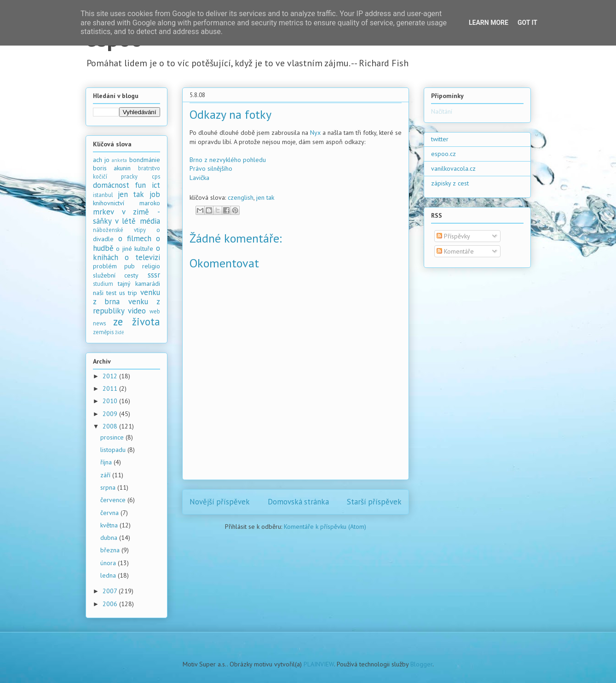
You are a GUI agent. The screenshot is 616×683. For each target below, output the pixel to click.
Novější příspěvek (220, 502)
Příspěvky (453, 236)
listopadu (114, 450)
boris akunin (112, 168)
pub (130, 266)
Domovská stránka (298, 502)
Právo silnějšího (211, 168)
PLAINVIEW (319, 664)
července (114, 500)
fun (140, 185)
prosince (113, 437)
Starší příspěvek (374, 502)
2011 (111, 388)
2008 (111, 426)
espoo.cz (443, 154)
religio (151, 266)
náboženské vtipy (119, 230)
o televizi (142, 257)
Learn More (489, 23)
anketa (119, 160)
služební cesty (116, 275)
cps (156, 176)
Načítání (442, 111)
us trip (128, 293)
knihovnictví (109, 203)
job (155, 194)
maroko (150, 203)
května (110, 525)
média (150, 221)
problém (105, 266)
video (137, 311)
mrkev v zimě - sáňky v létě (127, 216)
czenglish (241, 197)
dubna (110, 538)
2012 (111, 376)
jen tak (265, 197)
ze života (137, 321)
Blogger (421, 664)
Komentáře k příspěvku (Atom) (325, 527)
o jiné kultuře (135, 249)
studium (103, 284)
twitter (440, 139)
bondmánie (145, 160)
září (106, 475)
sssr (154, 275)
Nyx (315, 133)
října (107, 462)
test (111, 293)
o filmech (135, 238)
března (111, 550)
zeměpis (103, 332)
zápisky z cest (450, 183)
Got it (527, 23)
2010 (111, 401)
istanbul (103, 195)
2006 (111, 604)
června (110, 513)
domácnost (111, 185)
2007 (111, 591)
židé (120, 332)
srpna (109, 487)
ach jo (101, 160)
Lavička (199, 178)
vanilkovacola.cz (453, 168)
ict (156, 185)
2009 (111, 414)
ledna (109, 575)
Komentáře (455, 251)
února (109, 563)
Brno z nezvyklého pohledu (228, 160)
